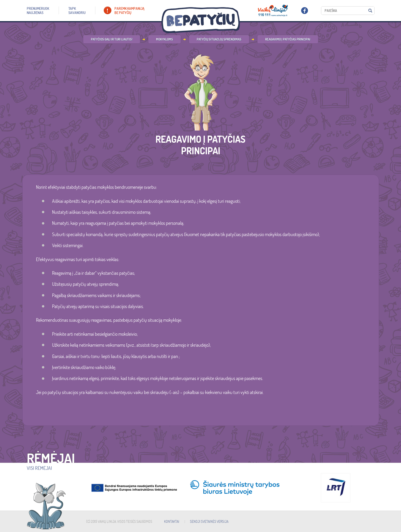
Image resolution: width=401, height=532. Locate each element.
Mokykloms (165, 39)
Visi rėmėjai (39, 468)
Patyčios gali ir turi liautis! (112, 39)
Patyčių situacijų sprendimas (219, 39)
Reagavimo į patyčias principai (288, 39)
